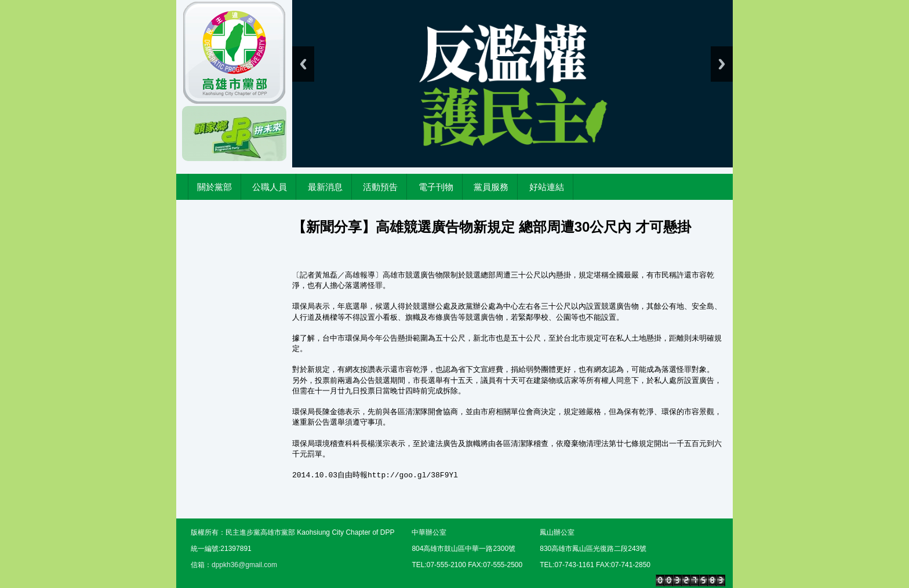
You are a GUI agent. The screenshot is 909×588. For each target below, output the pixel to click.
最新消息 (325, 187)
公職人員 (270, 187)
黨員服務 (491, 187)
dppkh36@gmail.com (244, 565)
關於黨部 (214, 187)
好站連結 (547, 187)
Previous (303, 64)
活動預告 (380, 187)
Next (722, 64)
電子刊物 (436, 187)
